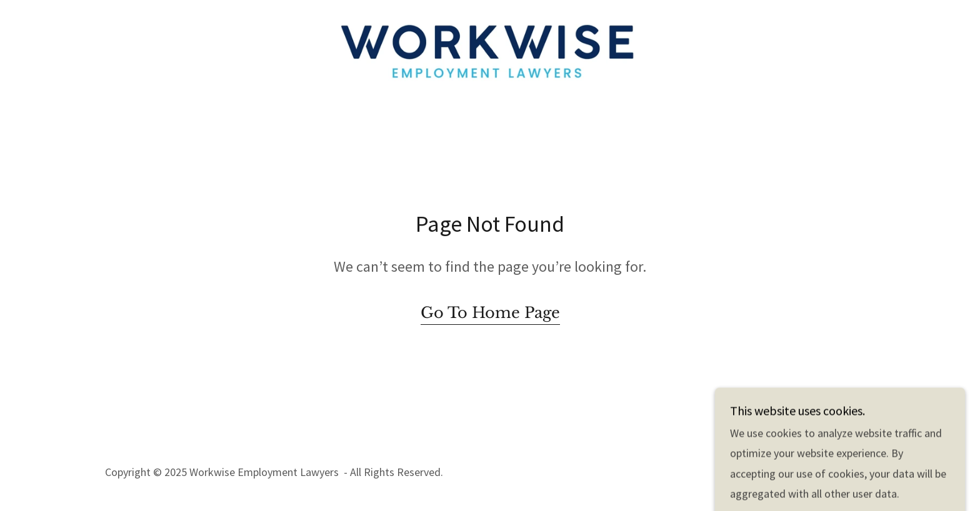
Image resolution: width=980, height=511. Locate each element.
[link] (490, 49)
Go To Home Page (490, 313)
